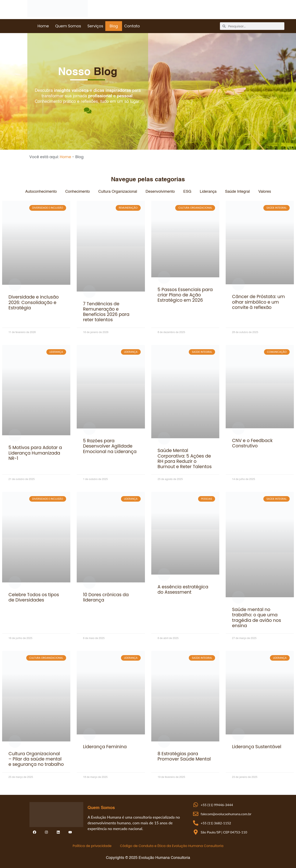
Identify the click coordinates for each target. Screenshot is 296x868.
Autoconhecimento (41, 192)
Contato (132, 26)
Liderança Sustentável (257, 747)
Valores (265, 192)
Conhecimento (78, 192)
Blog (114, 26)
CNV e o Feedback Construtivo (252, 443)
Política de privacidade (92, 846)
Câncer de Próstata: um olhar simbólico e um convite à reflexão (258, 302)
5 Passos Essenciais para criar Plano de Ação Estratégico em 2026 (185, 295)
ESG (187, 192)
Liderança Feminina (105, 747)
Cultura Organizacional (118, 192)
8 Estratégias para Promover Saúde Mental (184, 756)
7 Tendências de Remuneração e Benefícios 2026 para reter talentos (106, 312)
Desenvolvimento (160, 192)
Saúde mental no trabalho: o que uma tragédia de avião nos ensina (256, 618)
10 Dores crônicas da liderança (106, 597)
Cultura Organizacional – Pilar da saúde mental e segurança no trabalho (36, 759)
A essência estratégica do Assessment (183, 589)
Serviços (95, 26)
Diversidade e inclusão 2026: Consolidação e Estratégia (34, 302)
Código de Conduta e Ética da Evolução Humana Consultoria (172, 846)
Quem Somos (68, 26)
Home (43, 26)
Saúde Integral (237, 192)
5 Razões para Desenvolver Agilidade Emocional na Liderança (110, 446)
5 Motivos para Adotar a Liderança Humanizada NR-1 (35, 453)
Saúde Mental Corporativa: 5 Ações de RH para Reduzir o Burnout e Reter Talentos (185, 458)
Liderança (208, 192)
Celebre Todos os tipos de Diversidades (34, 597)
